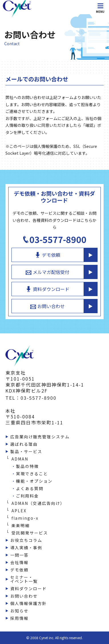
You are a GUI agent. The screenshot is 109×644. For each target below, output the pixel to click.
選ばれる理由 (24, 444)
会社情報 (19, 562)
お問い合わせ (48, 306)
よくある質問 (30, 488)
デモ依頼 (48, 255)
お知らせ (19, 611)
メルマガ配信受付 (48, 272)
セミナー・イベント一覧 (24, 579)
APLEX (19, 511)
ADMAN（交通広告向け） (38, 503)
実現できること (32, 474)
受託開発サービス (30, 533)
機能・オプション (34, 481)
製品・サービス (26, 451)
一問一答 (19, 555)
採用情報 (19, 618)
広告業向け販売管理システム (40, 437)
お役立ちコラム (26, 540)
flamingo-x (25, 518)
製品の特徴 (27, 466)
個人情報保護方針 (29, 603)
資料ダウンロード (48, 289)
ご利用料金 (27, 496)
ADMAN (20, 459)
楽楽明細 (21, 525)
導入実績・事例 (26, 548)
